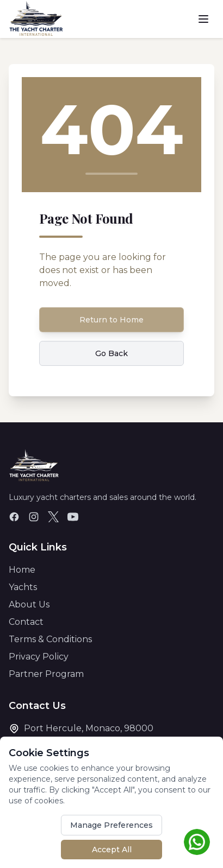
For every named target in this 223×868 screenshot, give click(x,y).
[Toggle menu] (203, 19)
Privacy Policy (39, 657)
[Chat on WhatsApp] (197, 842)
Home (22, 570)
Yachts (23, 587)
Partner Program (46, 674)
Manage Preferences (112, 825)
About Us (29, 604)
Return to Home (112, 320)
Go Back (112, 353)
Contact (26, 622)
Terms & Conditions (50, 639)
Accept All (112, 850)
